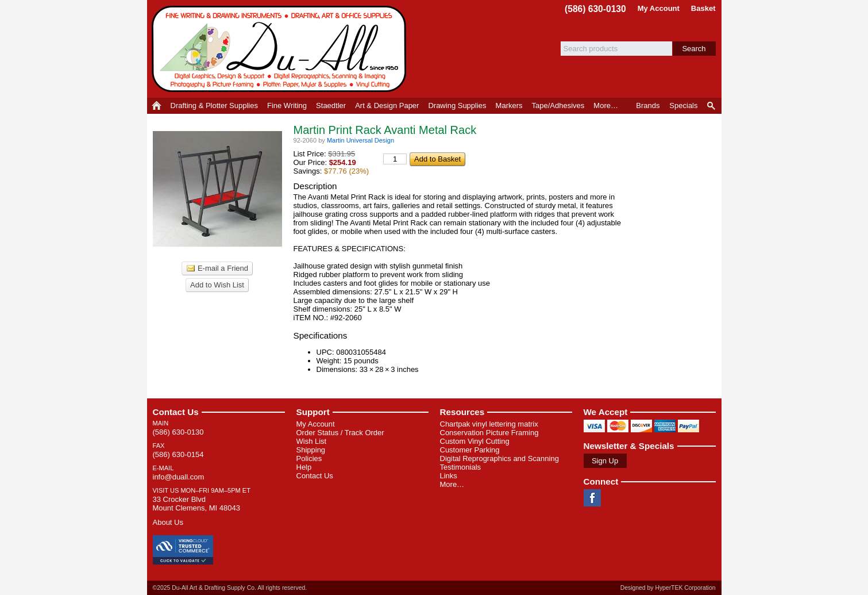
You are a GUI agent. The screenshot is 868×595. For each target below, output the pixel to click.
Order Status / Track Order (340, 433)
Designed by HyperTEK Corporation (668, 588)
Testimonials (461, 467)
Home (157, 106)
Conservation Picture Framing (489, 433)
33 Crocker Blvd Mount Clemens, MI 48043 (196, 504)
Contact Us (176, 412)
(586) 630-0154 (178, 454)
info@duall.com (179, 477)
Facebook (592, 498)
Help (304, 467)
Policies (309, 458)
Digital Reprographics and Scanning (499, 458)
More (606, 105)
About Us (168, 522)
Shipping (311, 450)
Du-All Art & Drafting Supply (281, 49)
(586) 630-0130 (595, 9)
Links (449, 476)
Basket (703, 8)
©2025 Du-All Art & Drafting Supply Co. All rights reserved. (230, 588)
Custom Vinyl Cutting (475, 441)
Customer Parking (470, 450)
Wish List (312, 441)
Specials (683, 105)
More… (452, 484)
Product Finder (712, 106)
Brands (648, 105)
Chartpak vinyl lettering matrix (489, 424)
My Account (659, 8)
